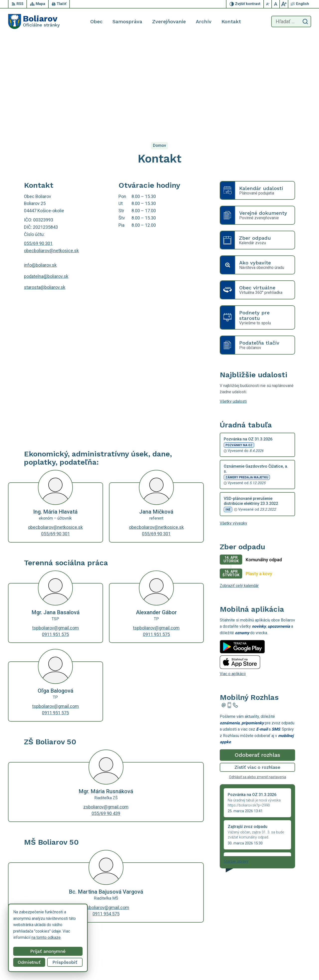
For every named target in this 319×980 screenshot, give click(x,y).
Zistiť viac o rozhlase (258, 672)
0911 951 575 (55, 539)
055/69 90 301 (38, 148)
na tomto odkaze (46, 937)
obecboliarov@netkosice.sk (51, 155)
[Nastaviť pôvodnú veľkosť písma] (276, 4)
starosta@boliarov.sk (45, 192)
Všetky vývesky (233, 428)
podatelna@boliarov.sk (46, 181)
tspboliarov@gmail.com (55, 533)
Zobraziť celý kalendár (239, 490)
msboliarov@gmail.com (106, 812)
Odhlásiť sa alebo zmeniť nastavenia (258, 682)
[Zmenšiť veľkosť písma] (268, 4)
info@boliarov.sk (40, 170)
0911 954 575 (106, 819)
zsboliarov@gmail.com (106, 712)
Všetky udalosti (233, 306)
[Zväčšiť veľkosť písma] (284, 4)
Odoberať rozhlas (257, 660)
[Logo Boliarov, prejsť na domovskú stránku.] (34, 21)
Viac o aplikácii (233, 579)
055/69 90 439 (106, 718)
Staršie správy (236, 766)
